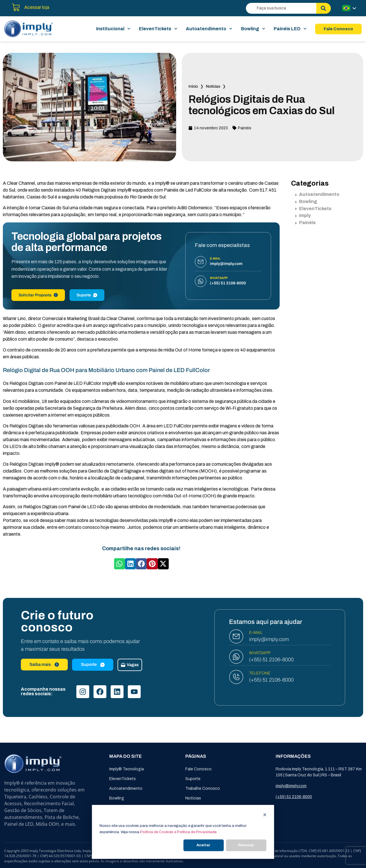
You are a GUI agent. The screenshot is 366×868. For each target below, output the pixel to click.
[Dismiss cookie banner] (265, 816)
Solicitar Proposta (38, 295)
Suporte (87, 295)
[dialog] (183, 832)
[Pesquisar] (324, 8)
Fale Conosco (198, 769)
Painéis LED (290, 29)
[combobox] (281, 8)
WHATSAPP (260, 653)
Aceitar (203, 845)
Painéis (245, 128)
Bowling (253, 29)
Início (193, 86)
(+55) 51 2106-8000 (271, 660)
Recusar (246, 845)
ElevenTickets (158, 29)
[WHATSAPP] (236, 657)
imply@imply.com (269, 639)
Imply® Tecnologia (127, 769)
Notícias (213, 86)
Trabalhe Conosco (203, 788)
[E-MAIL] (236, 636)
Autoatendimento (209, 29)
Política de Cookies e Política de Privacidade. (179, 832)
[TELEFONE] (236, 677)
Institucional (113, 29)
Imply (303, 215)
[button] (120, 564)
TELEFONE (260, 673)
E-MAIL (256, 633)
